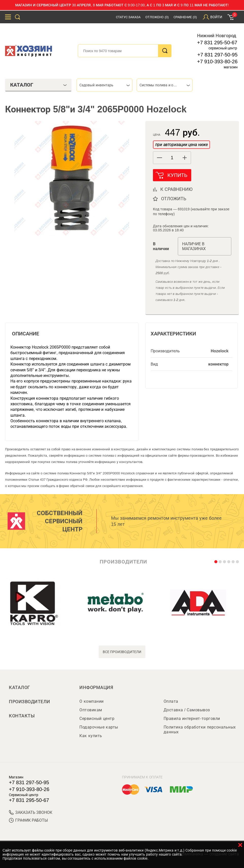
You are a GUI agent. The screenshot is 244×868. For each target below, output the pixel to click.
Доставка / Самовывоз (187, 710)
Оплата (171, 701)
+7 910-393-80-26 (217, 62)
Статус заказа (128, 17)
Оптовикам (91, 710)
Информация (96, 688)
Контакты (22, 716)
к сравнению (176, 189)
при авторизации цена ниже (181, 145)
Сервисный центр (97, 719)
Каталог (20, 688)
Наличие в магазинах (194, 246)
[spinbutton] (172, 158)
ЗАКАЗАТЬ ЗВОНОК (31, 812)
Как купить (91, 736)
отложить (174, 199)
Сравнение (185, 17)
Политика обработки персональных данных (200, 730)
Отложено (157, 17)
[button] (185, 158)
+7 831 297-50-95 (217, 55)
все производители (122, 652)
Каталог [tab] (38, 85)
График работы (28, 820)
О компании (91, 701)
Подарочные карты (99, 727)
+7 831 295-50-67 (217, 43)
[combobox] (104, 85)
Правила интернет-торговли (192, 719)
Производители (30, 702)
